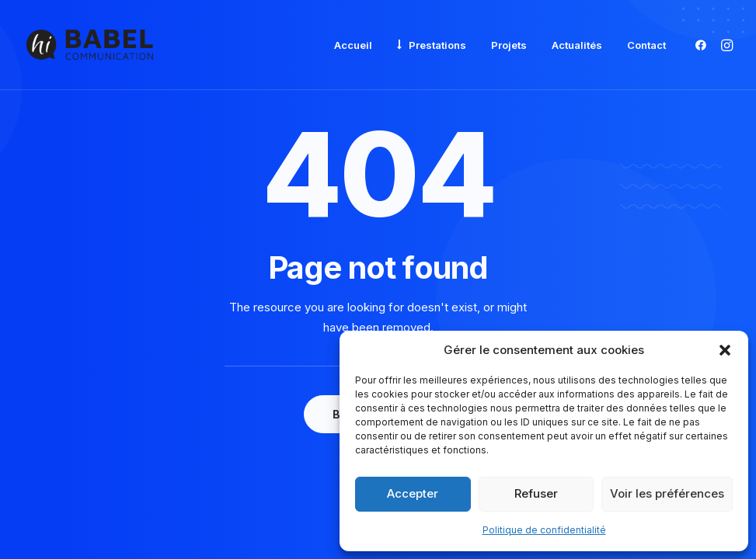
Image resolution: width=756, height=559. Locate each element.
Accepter (413, 493)
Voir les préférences (667, 493)
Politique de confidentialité (544, 530)
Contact (646, 45)
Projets (509, 45)
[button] (725, 350)
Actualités (577, 45)
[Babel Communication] (90, 45)
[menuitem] (353, 46)
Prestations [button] (437, 45)
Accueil (353, 45)
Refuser (536, 493)
